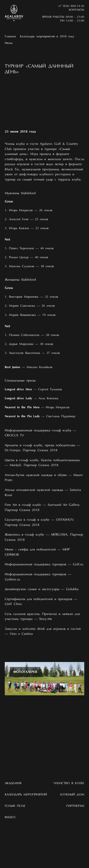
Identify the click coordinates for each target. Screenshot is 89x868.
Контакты (77, 10)
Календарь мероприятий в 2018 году (47, 37)
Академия (13, 783)
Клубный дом (72, 795)
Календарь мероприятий (26, 795)
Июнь (9, 43)
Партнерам (75, 806)
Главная (10, 37)
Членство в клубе (69, 783)
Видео (10, 817)
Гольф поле (15, 806)
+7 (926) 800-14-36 (71, 6)
